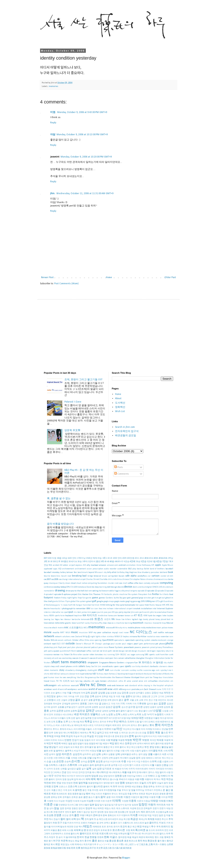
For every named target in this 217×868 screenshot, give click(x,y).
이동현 (152, 797)
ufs (93, 681)
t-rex (169, 670)
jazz (110, 612)
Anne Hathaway (144, 565)
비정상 (93, 751)
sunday (133, 670)
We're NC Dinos (93, 685)
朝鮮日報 (62, 848)
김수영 (132, 707)
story (62, 670)
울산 (168, 790)
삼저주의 (87, 754)
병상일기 (54, 747)
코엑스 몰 (108, 823)
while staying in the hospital (151, 686)
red (98, 651)
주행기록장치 (86, 816)
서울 (68, 758)
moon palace (162, 628)
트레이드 (166, 827)
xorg (124, 689)
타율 (49, 827)
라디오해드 (150, 722)
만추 (51, 733)
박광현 (121, 740)
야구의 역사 (60, 776)
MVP (91, 633)
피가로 (95, 834)
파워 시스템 (68, 830)
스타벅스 (53, 765)
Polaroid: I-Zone (73, 402)
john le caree (155, 612)
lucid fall (80, 623)
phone (162, 644)
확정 (145, 841)
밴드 (117, 744)
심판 (99, 769)
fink (150, 594)
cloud (73, 583)
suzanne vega (149, 670)
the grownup (90, 678)
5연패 (150, 562)
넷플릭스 (95, 715)
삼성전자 (77, 754)
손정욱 (91, 762)
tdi (94, 674)
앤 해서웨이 (142, 773)
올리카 (90, 787)
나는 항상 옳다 (141, 711)
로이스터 (126, 725)
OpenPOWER (108, 640)
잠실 (57, 808)
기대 (113, 704)
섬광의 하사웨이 (121, 758)
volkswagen (50, 685)
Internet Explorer (165, 609)
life (113, 619)
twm (73, 681)
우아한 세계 (97, 790)
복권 (77, 747)
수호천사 (145, 762)
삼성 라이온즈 (64, 754)
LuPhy (100, 623)
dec (93, 587)
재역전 (101, 809)
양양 (106, 776)
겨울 (123, 697)
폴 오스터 (150, 830)
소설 (49, 762)
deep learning (101, 587)
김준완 (60, 711)
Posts (119, 467)
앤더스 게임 (154, 773)
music (74, 632)
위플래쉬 (107, 794)
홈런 (95, 841)
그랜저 (90, 704)
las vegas (157, 616)
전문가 (156, 809)
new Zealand (77, 637)
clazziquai (53, 583)
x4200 (116, 689)
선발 (89, 758)
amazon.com (113, 565)
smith (75, 667)
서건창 (50, 758)
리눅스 (70, 729)
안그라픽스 (56, 773)
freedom (57, 598)
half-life (72, 605)
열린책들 (83, 783)
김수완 (139, 707)
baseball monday (52, 572)
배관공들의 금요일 (126, 436)
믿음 (82, 740)
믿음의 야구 (90, 740)
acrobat (56, 565)
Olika (87, 640)
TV (57, 681)
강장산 (155, 693)
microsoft (110, 628)
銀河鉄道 (127, 848)
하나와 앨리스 (159, 834)
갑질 (108, 693)
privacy (159, 647)
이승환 (90, 801)
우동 (89, 790)
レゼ (136, 845)
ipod (71, 612)
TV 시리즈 (65, 681)
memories (54, 86)
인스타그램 (73, 805)
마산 (119, 729)
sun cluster (115, 670)
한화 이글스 (111, 837)
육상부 (149, 794)
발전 (75, 744)
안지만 (82, 773)
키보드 (162, 823)
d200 (76, 587)
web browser (118, 686)
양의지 (111, 776)
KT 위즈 (138, 616)
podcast (94, 647)
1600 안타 (72, 558)
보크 (72, 747)
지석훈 (134, 815)
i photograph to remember (73, 609)
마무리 (108, 729)
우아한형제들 (110, 790)
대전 (141, 718)
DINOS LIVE (157, 587)
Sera (116, 658)
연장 (64, 783)
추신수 (165, 819)
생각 (140, 754)
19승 (100, 558)
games (102, 598)
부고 (112, 747)
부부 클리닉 (120, 747)
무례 (63, 736)
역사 (158, 780)
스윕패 (165, 762)
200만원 (131, 558)
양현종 (118, 776)
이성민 (69, 801)
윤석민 (170, 794)
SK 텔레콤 (158, 663)
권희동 (83, 704)
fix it (162, 594)
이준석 (140, 801)
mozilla (56, 633)
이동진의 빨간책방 (140, 797)
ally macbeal (93, 565)
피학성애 (122, 834)
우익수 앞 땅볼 (129, 790)
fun (84, 598)
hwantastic (55, 609)
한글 (87, 837)
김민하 (81, 707)
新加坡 (47, 848)
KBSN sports (55, 616)
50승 (138, 562)
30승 (80, 562)
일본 (92, 805)
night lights (95, 637)
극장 (96, 704)
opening (98, 640)
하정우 (52, 837)
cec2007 (47, 579)
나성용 (165, 711)
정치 (138, 812)
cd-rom (170, 576)
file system (133, 594)
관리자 (115, 700)
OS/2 (58, 644)
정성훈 (132, 812)
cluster (111, 583)
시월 (152, 765)
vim (146, 681)
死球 (73, 848)
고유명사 (51, 700)
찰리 (63, 819)
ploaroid (87, 647)
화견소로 (133, 841)
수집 (138, 762)
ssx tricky (136, 667)
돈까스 (96, 722)
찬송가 (57, 819)
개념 (161, 693)
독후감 (88, 722)
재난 (95, 809)
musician (83, 633)
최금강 (134, 819)
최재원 (151, 819)
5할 (154, 562)
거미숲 (71, 697)
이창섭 (147, 801)
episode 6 (50, 594)
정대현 (100, 812)
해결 (129, 837)
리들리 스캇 (91, 729)
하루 (168, 834)
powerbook (129, 647)
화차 (140, 841)
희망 (58, 845)
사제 (166, 751)
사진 (46, 754)
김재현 (160, 707)
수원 (124, 762)
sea (60, 658)
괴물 (132, 700)
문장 (122, 736)
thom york (145, 678)
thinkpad (135, 678)
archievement (68, 569)
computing (166, 583)
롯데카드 (48, 729)
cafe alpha (131, 576)
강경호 (113, 693)
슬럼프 (86, 765)
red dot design (119, 651)
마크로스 (157, 729)
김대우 (54, 707)
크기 (120, 823)
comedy (147, 583)
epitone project (71, 594)
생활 (150, 754)
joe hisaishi (144, 612)
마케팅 (149, 729)
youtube (135, 689)
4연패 (133, 562)
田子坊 (93, 848)
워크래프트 (62, 794)
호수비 (88, 841)
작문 (168, 805)
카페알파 (92, 823)
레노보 (70, 725)
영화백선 (120, 407)
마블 (114, 729)
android (122, 565)
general (135, 598)
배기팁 (99, 744)
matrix (61, 628)
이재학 (117, 801)
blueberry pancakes (151, 572)
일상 (97, 805)
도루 (66, 722)
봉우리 (100, 747)
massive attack (50, 628)
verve (141, 681)
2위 (46, 562)
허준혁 (64, 841)
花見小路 (107, 848)
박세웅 (160, 740)
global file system (78, 601)
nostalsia (151, 637)
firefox (155, 594)
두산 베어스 (120, 722)
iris (75, 612)
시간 (120, 765)
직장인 (155, 816)
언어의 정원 (61, 780)
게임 (111, 697)
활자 (160, 841)
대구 (106, 718)
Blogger (126, 858)
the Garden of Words (161, 674)
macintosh (138, 623)
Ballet (147, 569)
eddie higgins (115, 591)
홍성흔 (120, 841)
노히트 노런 (140, 715)
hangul (79, 605)
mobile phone (134, 628)
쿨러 (115, 823)
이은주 (108, 801)
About (118, 398)
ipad (66, 612)
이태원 (162, 801)
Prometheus (168, 647)
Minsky (119, 628)
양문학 (88, 776)
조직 (71, 816)
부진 (147, 747)
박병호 (146, 740)
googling (129, 601)
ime (104, 609)
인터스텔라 (84, 805)
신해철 (64, 769)
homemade (130, 605)
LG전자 (107, 619)
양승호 (95, 776)
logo (141, 619)
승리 (92, 765)
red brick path (106, 651)
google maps (109, 601)
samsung (140, 655)
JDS (113, 612)
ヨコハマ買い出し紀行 (123, 845)
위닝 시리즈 (97, 794)
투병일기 (146, 827)
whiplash (169, 686)
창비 (78, 819)
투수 (153, 827)
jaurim (100, 612)
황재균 (170, 841)
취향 (55, 823)
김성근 (109, 707)
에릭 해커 (96, 779)
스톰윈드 (63, 765)
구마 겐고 (148, 700)
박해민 (64, 744)
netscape (169, 633)
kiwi (106, 616)
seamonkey (67, 658)
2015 (156, 558)
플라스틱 (75, 834)
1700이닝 (81, 558)
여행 (142, 780)
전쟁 (56, 812)
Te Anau (100, 674)
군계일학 (66, 704)
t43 (55, 674)
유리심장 (123, 794)
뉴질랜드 (159, 715)
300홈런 (65, 562)
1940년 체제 (92, 558)
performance (149, 644)
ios (62, 612)
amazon (103, 565)
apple (158, 565)
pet (157, 644)
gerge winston (145, 598)
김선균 (102, 707)
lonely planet (149, 619)
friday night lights (69, 598)
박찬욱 (57, 744)
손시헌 (76, 761)
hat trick (95, 605)
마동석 (100, 729)
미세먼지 (166, 736)
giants (55, 601)
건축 (92, 697)
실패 (94, 769)
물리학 (138, 736)
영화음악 (130, 783)
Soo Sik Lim (96, 667)
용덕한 (79, 790)
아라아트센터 (142, 769)
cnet (116, 583)
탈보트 (63, 827)
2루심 (170, 558)
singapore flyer (132, 663)
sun (107, 670)
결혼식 (129, 697)
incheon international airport (120, 609)
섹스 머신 (166, 758)
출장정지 (48, 823)
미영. (53, 112)
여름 (137, 780)
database (82, 587)
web (109, 686)
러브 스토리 (61, 725)
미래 (160, 736)
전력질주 (148, 809)
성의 (138, 758)
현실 (77, 841)
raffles (89, 651)
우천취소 (158, 790)
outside (70, 644)
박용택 (167, 740)
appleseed (48, 569)
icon (96, 609)
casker (163, 576)
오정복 (55, 787)
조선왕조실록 (162, 812)
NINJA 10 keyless (122, 637)
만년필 (165, 729)
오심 (171, 783)
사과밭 (117, 751)
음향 (108, 797)
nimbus (110, 637)
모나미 (132, 733)
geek (129, 598)
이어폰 (97, 801)
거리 (65, 697)
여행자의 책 (150, 780)
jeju (117, 612)
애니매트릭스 (115, 773)
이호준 (48, 805)
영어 (112, 783)
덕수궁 (163, 718)
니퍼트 (167, 715)
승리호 (107, 765)
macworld (157, 623)
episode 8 (59, 594)
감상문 (94, 693)
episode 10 (142, 591)
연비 (54, 783)
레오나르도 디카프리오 (94, 725)
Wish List (120, 411)
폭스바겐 (140, 830)
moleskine (151, 628)
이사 (56, 801)
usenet (135, 681)
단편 (73, 718)
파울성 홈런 (56, 830)
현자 (82, 841)
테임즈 (88, 827)
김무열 (68, 707)
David (89, 587)
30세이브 (73, 562)
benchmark (83, 572)
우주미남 (140, 790)
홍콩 (126, 841)
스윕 (159, 762)
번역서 (140, 744)
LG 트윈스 (97, 619)
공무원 (97, 700)
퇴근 (135, 827)
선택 (111, 758)
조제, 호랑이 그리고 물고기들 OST (83, 380)
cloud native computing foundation (92, 583)
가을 (69, 693)
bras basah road (64, 576)
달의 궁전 (80, 718)
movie (48, 632)
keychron (78, 616)
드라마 (131, 722)
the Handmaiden (104, 678)
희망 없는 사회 (67, 845)
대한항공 (149, 718)
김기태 (47, 707)
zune (159, 689)
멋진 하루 (109, 733)
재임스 (108, 809)
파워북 (77, 830)
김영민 (146, 707)
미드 (155, 736)
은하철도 (67, 797)
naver (126, 633)
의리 (113, 797)
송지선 (106, 762)
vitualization (164, 681)
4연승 (127, 562)
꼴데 (118, 711)
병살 (46, 747)
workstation (83, 689)
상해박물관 (126, 754)
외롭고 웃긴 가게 (59, 790)
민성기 (76, 740)
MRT (62, 633)
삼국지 (52, 754)
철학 (91, 819)
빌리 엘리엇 (107, 751)
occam (61, 640)
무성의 (69, 736)
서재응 (74, 758)
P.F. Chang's (97, 644)
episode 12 (152, 591)
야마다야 (80, 776)
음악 (103, 797)
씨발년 (118, 769)
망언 (61, 733)
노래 (103, 715)
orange (170, 640)
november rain (167, 637)
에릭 (88, 780)
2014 (151, 558)
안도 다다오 (72, 773)
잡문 (62, 809)
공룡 (90, 700)
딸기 (142, 722)
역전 (163, 780)
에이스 (106, 780)
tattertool (89, 674)
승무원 (114, 765)
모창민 (151, 733)
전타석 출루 (71, 812)
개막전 (167, 693)
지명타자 (125, 816)
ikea (100, 609)
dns (164, 587)
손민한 (60, 762)
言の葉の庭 (117, 848)
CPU (68, 587)
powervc (138, 647)
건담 (87, 697)
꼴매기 (124, 711)
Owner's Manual (84, 644)
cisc (166, 579)
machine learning (124, 623)
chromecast (158, 579)
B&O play (132, 569)
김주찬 (53, 711)
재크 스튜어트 (123, 809)
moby (143, 628)
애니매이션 (102, 773)
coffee (130, 583)
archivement (80, 569)
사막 (127, 751)
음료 (81, 797)
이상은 (62, 801)
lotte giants (66, 623)
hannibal (87, 605)
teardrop (121, 674)
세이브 (158, 758)
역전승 (170, 780)
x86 (120, 689)
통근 (130, 827)
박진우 (50, 744)
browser (97, 576)
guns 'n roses (62, 605)
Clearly (61, 583)
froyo (80, 598)
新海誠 (54, 848)
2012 (142, 558)
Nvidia (47, 640)
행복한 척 (169, 837)
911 (50, 565)
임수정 (128, 805)
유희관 (142, 794)
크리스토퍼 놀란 (141, 823)
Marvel (170, 623)
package (107, 644)
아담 (53, 135)
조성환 (50, 816)
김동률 (61, 707)
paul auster (116, 644)
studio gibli (92, 670)
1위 (104, 558)
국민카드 (162, 700)
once (92, 640)
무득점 (50, 736)
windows (48, 689)
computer (155, 583)
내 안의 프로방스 (54, 715)
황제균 (47, 845)
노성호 (109, 715)
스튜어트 (72, 765)
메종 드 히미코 (121, 733)
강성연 (132, 693)
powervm (146, 647)
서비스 (62, 758)
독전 (82, 722)
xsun (129, 689)
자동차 (152, 805)
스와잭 (153, 762)
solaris (82, 666)
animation (131, 565)
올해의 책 (108, 787)
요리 (70, 790)
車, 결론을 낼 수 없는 (59, 499)
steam (170, 667)
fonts (166, 594)
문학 (131, 736)
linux (118, 619)
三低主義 (143, 845)
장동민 (75, 809)
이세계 (76, 801)
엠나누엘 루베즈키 (118, 780)
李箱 (68, 848)
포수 (110, 830)
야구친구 (71, 776)
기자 (134, 704)
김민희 (88, 707)
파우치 (47, 830)
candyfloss (142, 576)
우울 (119, 790)
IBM (88, 609)
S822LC (123, 655)
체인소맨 (103, 819)
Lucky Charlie (91, 623)
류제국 (63, 729)
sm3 (57, 667)
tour (161, 678)
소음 (54, 762)
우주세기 (149, 790)
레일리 (108, 725)
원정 (70, 794)
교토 (136, 700)
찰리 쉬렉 (71, 819)
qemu (51, 651)
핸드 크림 (159, 837)
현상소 (71, 841)
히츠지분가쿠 (90, 845)
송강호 (99, 762)
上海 (150, 845)
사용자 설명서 (141, 751)
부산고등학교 (138, 747)
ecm (107, 591)
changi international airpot (74, 579)
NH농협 (86, 637)
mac (105, 623)
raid (94, 651)
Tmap (156, 678)
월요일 (82, 794)
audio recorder (110, 569)
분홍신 (158, 747)
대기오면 (113, 718)
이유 (103, 801)
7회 (170, 562)
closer (68, 583)
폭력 (133, 830)
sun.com (125, 670)
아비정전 (160, 769)
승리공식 (99, 765)
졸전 (77, 815)
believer (70, 572)
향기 (51, 841)
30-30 (50, 562)
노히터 (131, 715)
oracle (154, 640)
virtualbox (153, 681)
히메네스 (79, 845)
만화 (56, 733)
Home (109, 277)
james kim (86, 612)
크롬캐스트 (128, 823)
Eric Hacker (83, 594)
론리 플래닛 (143, 725)
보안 (61, 747)
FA (102, 594)
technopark (130, 674)
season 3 (85, 658)
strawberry (70, 670)
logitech (135, 619)
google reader (120, 601)
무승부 (77, 736)
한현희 (100, 837)
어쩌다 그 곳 (142, 776)
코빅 (101, 823)
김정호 (167, 707)
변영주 (167, 744)
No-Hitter (142, 637)
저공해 (133, 809)
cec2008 (55, 579)
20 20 (110, 558)
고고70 (154, 697)
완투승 (152, 787)
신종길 (165, 765)
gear (125, 598)
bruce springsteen (110, 576)
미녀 (150, 736)
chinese (125, 579)
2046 (165, 558)
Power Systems (116, 647)
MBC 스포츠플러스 (73, 628)
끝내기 (130, 711)
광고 (121, 700)
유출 (129, 794)
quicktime (64, 651)
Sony (88, 667)
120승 (65, 558)
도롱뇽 (59, 722)
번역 (134, 744)
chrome (149, 579)
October (75, 640)
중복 (105, 816)
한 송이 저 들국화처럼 (66, 837)
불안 (171, 747)
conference (48, 587)
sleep (52, 667)
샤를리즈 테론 (160, 754)
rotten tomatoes (96, 655)
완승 (146, 787)
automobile (122, 569)
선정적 (105, 758)
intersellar (56, 612)
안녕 (64, 773)
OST (63, 644)
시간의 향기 (128, 765)
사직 (171, 751)
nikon (104, 637)
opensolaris (119, 640)
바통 (108, 740)
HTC (168, 605)
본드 (82, 747)
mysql (115, 633)
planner (80, 647)
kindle (101, 616)
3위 (102, 562)
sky (165, 663)
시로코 (137, 765)
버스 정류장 (126, 744)
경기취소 (137, 697)
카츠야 (70, 823)
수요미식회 (115, 762)
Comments (122, 474)
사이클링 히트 (156, 751)
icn (92, 609)
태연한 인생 (72, 827)
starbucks (154, 667)
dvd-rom (88, 591)
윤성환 (47, 797)
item (79, 612)
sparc (122, 667)
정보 (106, 812)
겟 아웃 (117, 697)
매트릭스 (84, 733)
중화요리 (112, 816)
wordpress (72, 689)
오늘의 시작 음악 (148, 783)
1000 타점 (52, 558)
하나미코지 (147, 834)
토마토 (110, 827)
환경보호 (152, 841)
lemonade (85, 619)
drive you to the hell (75, 591)
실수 (84, 769)
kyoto (150, 616)
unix (129, 681)
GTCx (158, 601)
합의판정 (122, 837)
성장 (143, 758)
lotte (57, 623)
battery (63, 572)
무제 (106, 736)
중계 (100, 816)
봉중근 (107, 747)
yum (141, 689)
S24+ (117, 655)
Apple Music (168, 565)
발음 (70, 744)
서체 (80, 758)
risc (62, 655)
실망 (79, 769)
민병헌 (68, 740)
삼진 (94, 754)
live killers (126, 619)
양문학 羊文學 (72, 431)
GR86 (148, 601)
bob (161, 572)
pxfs (46, 651)
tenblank (140, 674)
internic (47, 612)
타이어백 (56, 827)
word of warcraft (60, 689)
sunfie (140, 670)
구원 (155, 700)
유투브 (135, 794)
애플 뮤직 (132, 773)
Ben (75, 572)
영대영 (107, 783)
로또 (119, 725)
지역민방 (143, 816)
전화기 (80, 812)
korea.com (113, 616)
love (74, 623)
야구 (51, 776)
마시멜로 (136, 729)
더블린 (156, 718)
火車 (78, 848)
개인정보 (51, 697)
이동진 (127, 797)
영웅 (117, 783)
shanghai (140, 658)
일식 (102, 805)
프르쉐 (67, 834)
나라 (150, 711)
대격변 (100, 718)
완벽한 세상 (130, 787)
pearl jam (138, 644)
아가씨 (125, 769)
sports (128, 666)
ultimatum (112, 681)
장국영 (68, 809)
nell (155, 633)
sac (128, 655)
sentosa (101, 658)
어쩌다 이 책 (167, 776)
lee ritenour (66, 619)
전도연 (140, 809)
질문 (161, 816)
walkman (66, 686)
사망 (132, 751)
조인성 (65, 816)
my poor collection (102, 633)
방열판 (92, 744)
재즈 (113, 809)
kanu (46, 616)
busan (122, 576)
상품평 (111, 754)
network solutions (63, 637)
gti (162, 601)
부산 (129, 747)
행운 (46, 841)
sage (133, 655)
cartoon (156, 576)
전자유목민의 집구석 (127, 431)
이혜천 (170, 801)
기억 (122, 704)
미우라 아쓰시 (57, 740)
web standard (131, 686)
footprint (48, 598)
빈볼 (99, 751)
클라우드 (154, 823)
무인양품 (99, 736)
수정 (129, 762)
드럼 (137, 722)
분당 (152, 747)
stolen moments (51, 670)
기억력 (129, 704)
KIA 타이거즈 (90, 616)
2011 (137, 558)
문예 (117, 736)
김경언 (170, 704)
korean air (129, 616)
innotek (137, 609)
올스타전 (98, 787)
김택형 (112, 711)
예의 (136, 783)
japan (94, 612)
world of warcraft (98, 689)
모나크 (138, 733)
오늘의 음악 (163, 783)
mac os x (111, 623)
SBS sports (150, 655)
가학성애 (76, 693)
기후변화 (142, 704)
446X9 (117, 562)
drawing (60, 591)
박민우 (137, 740)
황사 (164, 841)
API (153, 565)
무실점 (90, 736)
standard (145, 667)
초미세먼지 (113, 819)
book (171, 572)
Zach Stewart (150, 689)
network (49, 636)
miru (125, 628)
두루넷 (110, 722)
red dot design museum (136, 651)
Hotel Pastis (150, 605)
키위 (168, 823)
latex (164, 616)
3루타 (85, 562)
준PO (95, 816)
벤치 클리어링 (157, 744)
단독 (68, 718)
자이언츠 (161, 805)
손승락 (68, 762)
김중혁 (74, 711)
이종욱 (132, 801)
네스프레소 (68, 715)
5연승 (144, 562)
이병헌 (50, 801)
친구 (60, 823)
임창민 (143, 805)
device (128, 587)
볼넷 (91, 747)
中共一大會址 (160, 845)
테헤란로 (97, 827)
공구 (86, 700)
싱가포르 (107, 769)
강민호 (125, 693)
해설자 (135, 837)
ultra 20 (122, 681)
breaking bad (79, 576)
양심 (101, 776)
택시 (81, 827)
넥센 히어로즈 (82, 715)
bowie (53, 576)
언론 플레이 (49, 780)
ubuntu (87, 681)
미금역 (145, 736)
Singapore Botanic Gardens (112, 663)
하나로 (138, 834)
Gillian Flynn (64, 601)
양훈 (124, 776)
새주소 (135, 754)
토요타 (124, 827)
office (81, 640)
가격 (164, 689)
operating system (143, 640)
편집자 (97, 830)
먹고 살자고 (98, 733)
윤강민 (156, 794)
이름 (158, 797)
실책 (89, 769)
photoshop (48, 647)
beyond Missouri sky (97, 572)
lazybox (170, 616)
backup (140, 569)
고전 (58, 700)
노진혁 (117, 715)
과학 (109, 700)
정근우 (94, 812)
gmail (89, 601)
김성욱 (117, 707)
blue (139, 572)
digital (149, 587)
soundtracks (107, 667)
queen (56, 651)
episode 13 (162, 591)
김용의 (153, 707)
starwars (163, 667)
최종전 (158, 819)
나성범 (157, 711)
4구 (122, 562)
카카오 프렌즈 (81, 823)
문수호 (111, 736)
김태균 (98, 711)
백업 (112, 744)
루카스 (56, 729)
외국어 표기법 (162, 787)
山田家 (170, 845)
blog (127, 572)
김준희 (67, 711)
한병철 (93, 837)
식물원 (158, 765)
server (121, 658)
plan (73, 647)
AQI (60, 569)
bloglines (133, 572)
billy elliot (112, 572)
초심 (121, 819)
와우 (115, 787)
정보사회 (113, 812)
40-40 (107, 562)
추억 (171, 819)
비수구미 (85, 751)
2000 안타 (117, 558)
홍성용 (113, 841)
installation (146, 609)
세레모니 (150, 758)
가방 (64, 693)
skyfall (170, 663)
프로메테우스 (57, 834)
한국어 (80, 837)
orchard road (50, 644)
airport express (76, 565)
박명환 (129, 740)
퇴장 (139, 827)
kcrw (63, 616)
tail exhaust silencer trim (68, 674)
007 (45, 558)
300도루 (57, 562)
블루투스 (69, 751)
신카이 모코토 (53, 769)
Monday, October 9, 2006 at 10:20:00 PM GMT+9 (86, 157)
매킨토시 (75, 733)
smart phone (66, 667)
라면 (157, 722)
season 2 (76, 658)
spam (116, 667)
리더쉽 (82, 729)
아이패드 (169, 769)
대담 (128, 718)
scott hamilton (162, 655)
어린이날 (131, 776)
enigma (134, 591)
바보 (103, 740)
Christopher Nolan (138, 579)
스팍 (80, 765)
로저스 (134, 725)
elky (123, 591)
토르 (104, 827)
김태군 (90, 711)
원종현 (75, 794)
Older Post (170, 277)
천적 (87, 819)
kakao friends (167, 612)
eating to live (99, 591)
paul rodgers (127, 644)
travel (47, 681)
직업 (149, 816)
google (100, 601)
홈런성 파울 (103, 841)
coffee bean (138, 583)
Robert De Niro (71, 655)
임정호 (135, 805)
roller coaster (83, 655)
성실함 (132, 758)
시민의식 (145, 765)
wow (110, 689)
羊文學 (100, 848)
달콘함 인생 (91, 718)
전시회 (50, 812)
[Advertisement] (108, 336)
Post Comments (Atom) (66, 284)
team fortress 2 (111, 674)
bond (165, 572)
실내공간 (72, 769)
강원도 (148, 693)
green (153, 601)
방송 (86, 744)
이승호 (83, 801)
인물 (56, 805)
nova (158, 637)
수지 (134, 762)
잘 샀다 (50, 809)
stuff (101, 670)
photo (169, 644)
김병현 (95, 707)
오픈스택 (72, 787)
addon (66, 565)
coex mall (123, 583)
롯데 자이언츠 (164, 725)
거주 (77, 697)
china (119, 579)
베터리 (147, 744)
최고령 (127, 819)
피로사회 (104, 834)
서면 (56, 758)
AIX (84, 565)
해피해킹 (150, 837)
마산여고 (127, 729)
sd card (55, 658)
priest (153, 647)
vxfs (59, 686)
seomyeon (109, 658)
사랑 (122, 751)
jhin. (53, 194)
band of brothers (157, 569)
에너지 (82, 780)
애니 (94, 773)
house (158, 605)
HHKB (102, 605)
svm (158, 670)
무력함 (57, 736)
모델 (144, 733)
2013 (146, 558)
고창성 (71, 700)
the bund (148, 674)
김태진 (105, 711)
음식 (98, 797)
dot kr (52, 591)
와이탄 (121, 787)
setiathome (130, 658)
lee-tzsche (76, 619)
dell (109, 587)
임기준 (114, 805)
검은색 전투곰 (101, 697)
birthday (121, 572)
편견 (91, 830)
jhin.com (135, 612)
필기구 (131, 834)
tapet (82, 674)
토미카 (117, 827)
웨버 (88, 794)
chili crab (112, 579)
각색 (83, 693)
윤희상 (54, 797)
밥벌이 (81, 744)
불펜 (46, 751)
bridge (90, 576)
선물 (84, 758)
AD (61, 565)
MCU (86, 628)
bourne (47, 576)
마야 (143, 729)
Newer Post (47, 277)
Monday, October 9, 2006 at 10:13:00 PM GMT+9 (82, 135)
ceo (60, 579)
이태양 (154, 801)
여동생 (131, 780)
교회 (141, 700)
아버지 (152, 769)
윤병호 (163, 794)
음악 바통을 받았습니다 (60, 524)
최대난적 (143, 819)
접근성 (87, 812)
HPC (164, 605)
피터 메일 (113, 834)
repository (161, 651)
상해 (118, 754)
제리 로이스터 (148, 812)
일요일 (108, 805)
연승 (59, 783)
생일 (145, 754)
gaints (89, 598)
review (56, 655)
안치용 (88, 773)
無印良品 (85, 848)
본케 (87, 747)
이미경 (164, 797)
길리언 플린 (152, 704)
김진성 (81, 711)
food (171, 594)
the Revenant (118, 678)
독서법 (76, 722)
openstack (130, 640)
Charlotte (103, 579)
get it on (155, 598)
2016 (161, 558)
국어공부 (57, 704)
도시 (71, 722)
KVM (145, 616)
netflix (161, 633)
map (164, 623)
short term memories (69, 662)
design (114, 587)
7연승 (165, 562)
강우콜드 (140, 693)
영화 (122, 783)
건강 (82, 697)
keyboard (69, 616)
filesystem (143, 594)
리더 (76, 729)
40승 (112, 562)
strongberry (81, 670)
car (149, 576)
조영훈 (58, 815)
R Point (72, 651)
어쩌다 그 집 (154, 776)
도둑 (53, 722)
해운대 (142, 837)
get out (162, 598)
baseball (169, 569)
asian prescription (95, 569)
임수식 (121, 805)
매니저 (67, 733)
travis (53, 681)
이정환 (125, 801)
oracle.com (162, 640)
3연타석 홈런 (94, 562)
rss (105, 655)
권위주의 (75, 704)
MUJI (68, 633)
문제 (126, 736)
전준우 (61, 812)
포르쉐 (104, 830)
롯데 (152, 725)
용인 (85, 790)
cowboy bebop (60, 587)
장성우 (89, 809)
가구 (168, 689)
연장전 (70, 783)
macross (148, 623)
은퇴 (60, 797)
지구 (119, 816)
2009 (124, 558)
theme (127, 678)
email (128, 591)
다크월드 (62, 718)
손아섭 (84, 762)
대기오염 (122, 718)
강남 (119, 693)
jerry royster (125, 612)
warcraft (75, 686)
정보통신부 (123, 812)
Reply (53, 123)
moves (170, 628)
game (95, 598)
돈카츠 (103, 722)
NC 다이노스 (141, 632)
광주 (127, 700)
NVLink (54, 640)
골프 (78, 700)
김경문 (162, 704)
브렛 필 (52, 751)
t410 (52, 674)
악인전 (47, 773)
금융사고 (106, 704)
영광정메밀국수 (96, 783)
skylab (47, 667)
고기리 (161, 697)
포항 (128, 830)
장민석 (82, 809)
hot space (140, 605)
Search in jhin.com (125, 427)
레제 (114, 725)
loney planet (161, 619)
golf (94, 601)
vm (172, 681)
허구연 (57, 841)
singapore (93, 663)
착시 (51, 819)
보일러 (67, 747)
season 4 (93, 658)
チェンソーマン (104, 845)
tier (151, 678)
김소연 (125, 707)
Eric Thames (95, 594)
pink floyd (58, 647)
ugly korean (101, 681)
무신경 (83, 736)
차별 (168, 816)
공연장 (104, 700)
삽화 (99, 754)
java (106, 612)
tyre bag (79, 681)
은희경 (75, 797)
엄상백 (70, 780)
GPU (143, 601)
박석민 (153, 740)
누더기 (151, 715)
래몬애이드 (165, 722)
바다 (98, 740)
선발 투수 (97, 758)
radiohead (81, 651)
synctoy (164, 670)
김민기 (74, 707)
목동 (158, 733)
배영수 (106, 744)
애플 (124, 773)
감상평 (102, 693)
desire (121, 587)
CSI (72, 587)
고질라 (64, 700)
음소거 (92, 797)
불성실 (165, 747)
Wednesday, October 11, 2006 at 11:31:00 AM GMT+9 (85, 194)
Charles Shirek (93, 579)
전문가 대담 (165, 809)
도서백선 (120, 403)
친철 (65, 823)
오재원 (47, 787)
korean (121, 616)
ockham (68, 640)
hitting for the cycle (115, 605)
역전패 (47, 783)
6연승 (159, 562)
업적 (76, 780)
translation (168, 678)
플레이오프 (86, 834)
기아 (118, 704)
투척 (159, 827)
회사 (53, 845)
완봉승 (139, 787)
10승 (59, 558)
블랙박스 (60, 751)
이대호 (119, 797)
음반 (86, 797)
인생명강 (63, 805)
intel (154, 609)
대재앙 (135, 718)
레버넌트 (78, 725)
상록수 (105, 754)
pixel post (67, 647)
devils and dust (139, 587)
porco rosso (103, 647)
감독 (88, 693)
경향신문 (146, 697)
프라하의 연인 (162, 830)
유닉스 (115, 794)
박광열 (114, 740)
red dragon (151, 651)
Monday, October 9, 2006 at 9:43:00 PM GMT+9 (82, 112)
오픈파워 (82, 787)
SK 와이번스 (145, 663)
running (111, 655)
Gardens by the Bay (114, 598)
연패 (75, 783)
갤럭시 (60, 697)
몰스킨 (165, 733)
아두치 (132, 769)
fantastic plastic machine (116, 594)
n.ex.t (121, 633)
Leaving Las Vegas (52, 619)
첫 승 (96, 819)
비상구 (77, 751)
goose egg (137, 601)
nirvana (134, 637)
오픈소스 (63, 787)
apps (55, 569)
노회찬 (124, 715)
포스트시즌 (119, 830)
